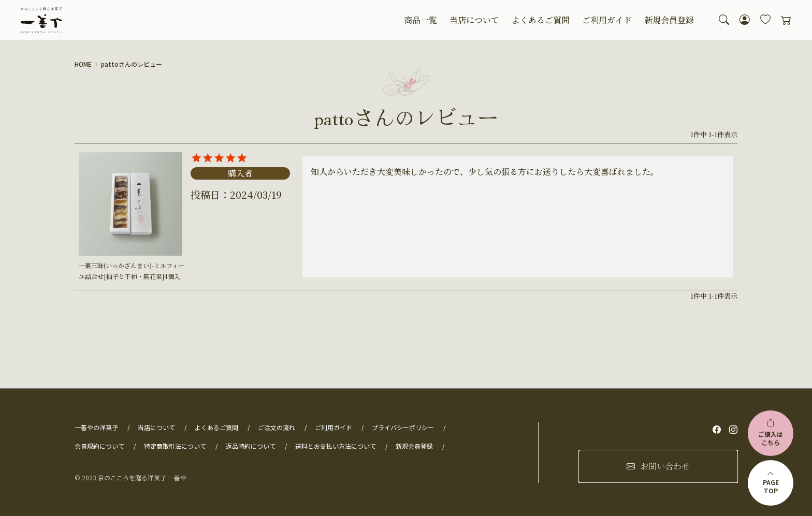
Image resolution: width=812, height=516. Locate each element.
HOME (83, 64)
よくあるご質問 (541, 20)
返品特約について (251, 446)
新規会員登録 (669, 20)
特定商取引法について (175, 446)
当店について (474, 20)
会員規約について (99, 446)
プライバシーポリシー (403, 427)
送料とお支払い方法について (336, 446)
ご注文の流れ (277, 427)
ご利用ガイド (607, 20)
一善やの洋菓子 (96, 427)
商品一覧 (421, 20)
